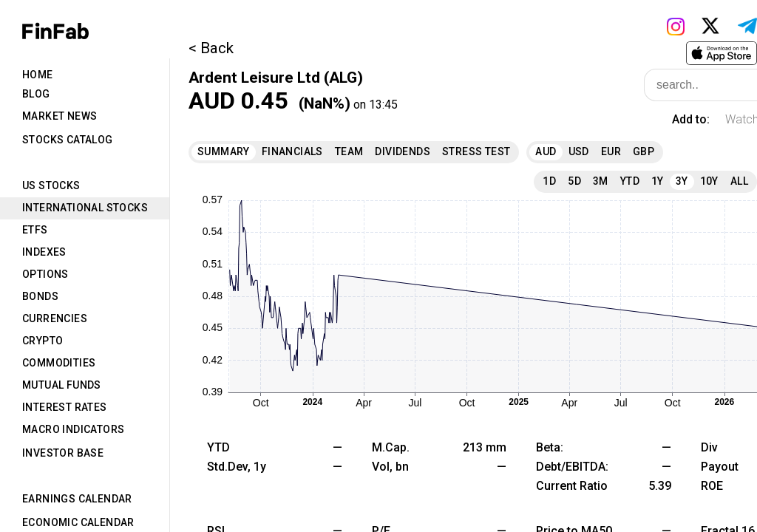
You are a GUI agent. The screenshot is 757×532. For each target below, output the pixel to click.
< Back (211, 48)
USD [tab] (579, 151)
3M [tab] (601, 181)
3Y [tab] (682, 181)
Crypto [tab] (43, 341)
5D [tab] (574, 181)
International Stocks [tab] (85, 208)
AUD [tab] (546, 151)
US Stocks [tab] (51, 185)
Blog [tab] (36, 94)
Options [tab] (45, 274)
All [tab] (739, 181)
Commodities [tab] (59, 363)
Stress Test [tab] (476, 151)
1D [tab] (549, 181)
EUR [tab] (611, 151)
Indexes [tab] (44, 252)
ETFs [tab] (35, 230)
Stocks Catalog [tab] (68, 140)
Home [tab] (38, 75)
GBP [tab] (644, 151)
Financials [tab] (292, 151)
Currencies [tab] (55, 318)
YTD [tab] (630, 181)
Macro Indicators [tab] (73, 429)
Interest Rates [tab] (65, 407)
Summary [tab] (224, 151)
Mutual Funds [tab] (62, 385)
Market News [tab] (60, 116)
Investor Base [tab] (63, 453)
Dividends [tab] (403, 151)
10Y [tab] (709, 181)
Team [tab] (349, 151)
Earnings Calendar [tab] (77, 499)
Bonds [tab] (40, 296)
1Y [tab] (658, 181)
